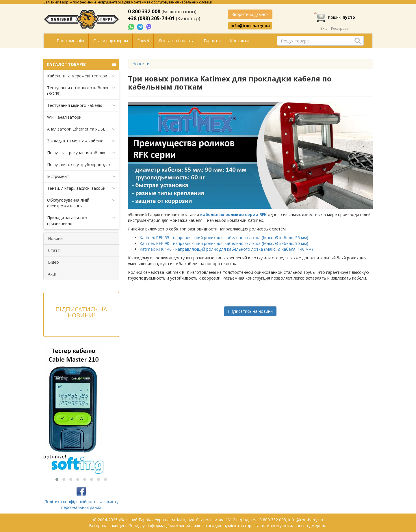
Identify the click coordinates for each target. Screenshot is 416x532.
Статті (54, 250)
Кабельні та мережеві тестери (81, 76)
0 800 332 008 (144, 11)
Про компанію (70, 41)
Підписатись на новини (250, 311)
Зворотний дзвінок (250, 14)
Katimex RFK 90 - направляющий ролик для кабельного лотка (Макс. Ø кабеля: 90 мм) (224, 243)
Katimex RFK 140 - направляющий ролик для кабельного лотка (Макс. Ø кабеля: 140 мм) (226, 249)
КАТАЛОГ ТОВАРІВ (81, 64)
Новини (55, 238)
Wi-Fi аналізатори (64, 117)
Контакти (239, 41)
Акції (52, 274)
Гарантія (212, 41)
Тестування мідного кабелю (81, 105)
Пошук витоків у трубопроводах (79, 164)
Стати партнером (111, 41)
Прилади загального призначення (81, 221)
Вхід (324, 28)
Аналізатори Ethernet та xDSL (81, 129)
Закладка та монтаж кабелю (81, 141)
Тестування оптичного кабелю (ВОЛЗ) (81, 91)
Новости (141, 64)
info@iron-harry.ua (250, 26)
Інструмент (81, 176)
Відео (53, 262)
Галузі (143, 41)
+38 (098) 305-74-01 (151, 18)
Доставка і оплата (176, 41)
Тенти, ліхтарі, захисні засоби (81, 188)
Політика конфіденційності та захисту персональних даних (81, 504)
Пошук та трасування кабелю (81, 153)
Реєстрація (340, 28)
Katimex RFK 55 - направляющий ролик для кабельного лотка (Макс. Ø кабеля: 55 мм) (224, 238)
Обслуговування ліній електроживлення (81, 203)
